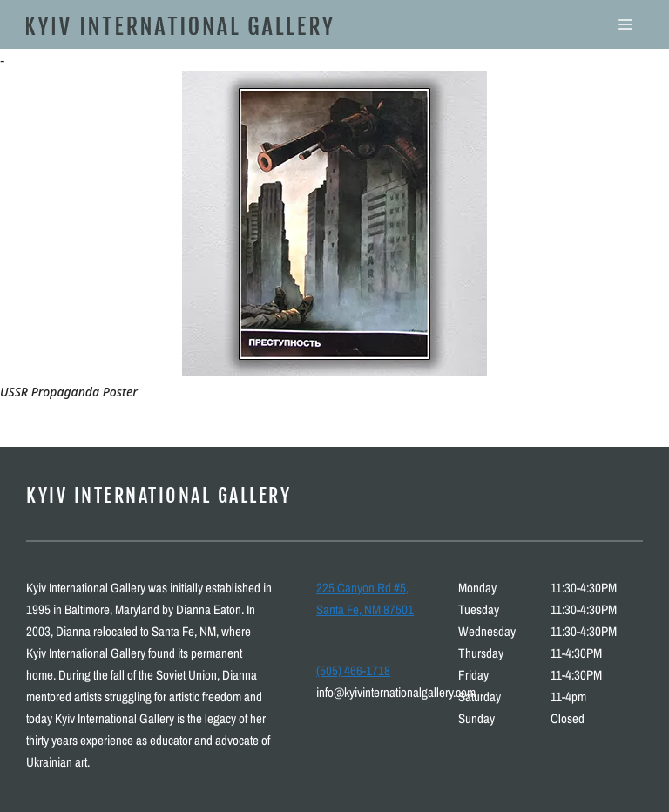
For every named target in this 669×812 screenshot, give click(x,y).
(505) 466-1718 (353, 670)
